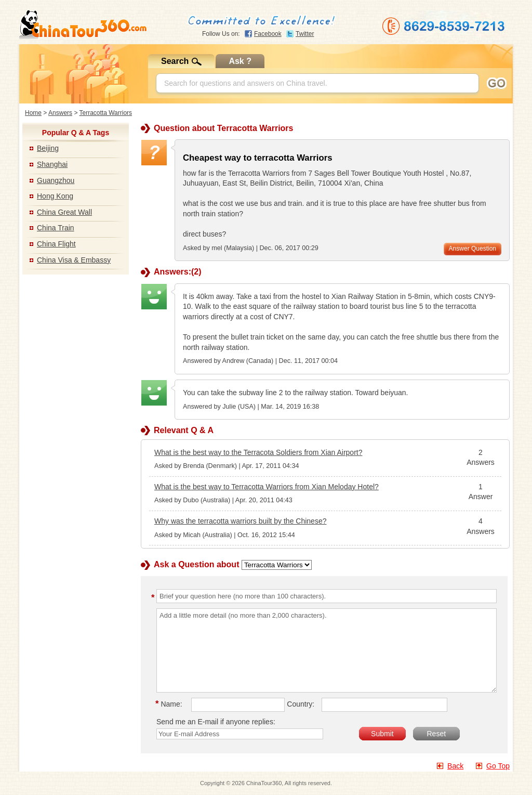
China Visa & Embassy (74, 260)
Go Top (498, 766)
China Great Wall (64, 212)
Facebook (268, 34)
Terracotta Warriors (106, 113)
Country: (301, 704)
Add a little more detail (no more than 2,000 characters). (327, 650)
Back (455, 766)
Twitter (305, 34)
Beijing (48, 148)
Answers (60, 113)
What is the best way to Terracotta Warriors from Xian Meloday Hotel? (267, 487)
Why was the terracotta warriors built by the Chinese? (240, 521)
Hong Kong (55, 196)
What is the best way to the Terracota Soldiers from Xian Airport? (258, 452)
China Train (56, 228)
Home (33, 113)
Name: (170, 704)
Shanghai (52, 164)
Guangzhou (56, 180)
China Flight (56, 244)
